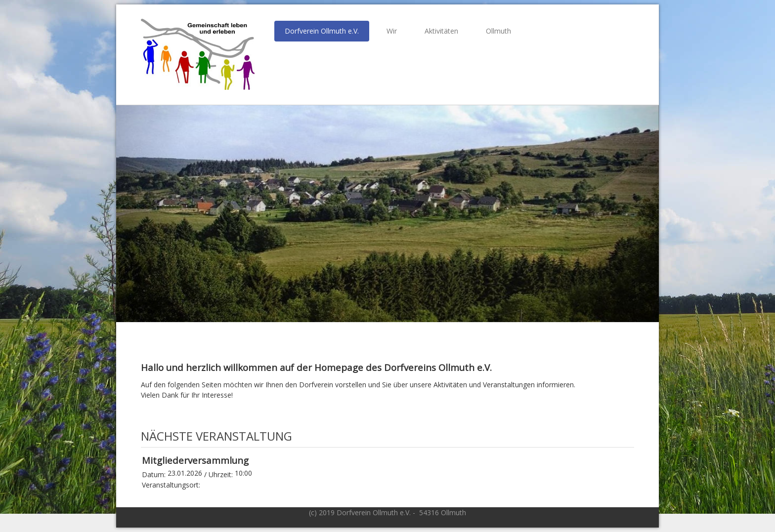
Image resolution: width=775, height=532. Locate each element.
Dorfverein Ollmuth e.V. (322, 31)
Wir (392, 31)
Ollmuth (498, 31)
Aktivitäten (441, 31)
